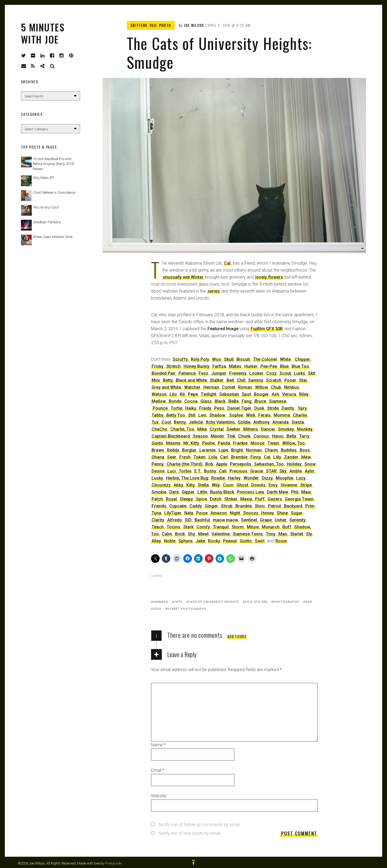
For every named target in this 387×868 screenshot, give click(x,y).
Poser (290, 380)
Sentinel (249, 520)
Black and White (191, 380)
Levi (202, 415)
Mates (235, 366)
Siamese (278, 401)
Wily (216, 485)
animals (161, 602)
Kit (182, 394)
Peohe (208, 443)
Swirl (260, 541)
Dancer (268, 429)
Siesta (298, 422)
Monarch (271, 527)
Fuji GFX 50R (256, 602)
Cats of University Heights (214, 602)
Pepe (193, 394)
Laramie (207, 450)
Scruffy (180, 359)
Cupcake (178, 506)
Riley (304, 394)
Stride (273, 408)
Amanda (281, 422)
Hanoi (278, 436)
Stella (203, 485)
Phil (295, 492)
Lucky (157, 478)
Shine (282, 513)
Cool (166, 422)
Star (303, 380)
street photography (187, 609)
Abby (178, 485)
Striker (231, 499)
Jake (200, 541)
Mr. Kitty (191, 443)
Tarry (304, 436)
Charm (271, 450)
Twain (273, 443)
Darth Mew (277, 492)
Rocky (214, 541)
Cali (223, 471)
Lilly (277, 457)
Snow (310, 464)
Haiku (191, 408)
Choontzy (161, 485)
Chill (241, 380)
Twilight (209, 394)
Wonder (251, 478)
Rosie (281, 541)
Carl (224, 457)
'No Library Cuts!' (46, 207)
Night (235, 513)
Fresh (185, 457)
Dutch (216, 499)
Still (192, 415)
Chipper (302, 359)
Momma (282, 415)
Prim (310, 506)
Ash (275, 394)
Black (220, 401)
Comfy (203, 527)
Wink (251, 415)
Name (158, 745)
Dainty (288, 408)
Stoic (260, 506)
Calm (167, 534)
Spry (302, 408)
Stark (188, 527)
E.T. (198, 471)
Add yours (237, 636)
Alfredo (175, 520)
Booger (261, 394)
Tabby (157, 415)
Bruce (260, 401)
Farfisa (219, 366)
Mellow (159, 401)
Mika (202, 429)
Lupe (223, 450)
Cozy (271, 373)
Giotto (246, 541)
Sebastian (229, 394)
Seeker (233, 429)
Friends (159, 506)
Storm (238, 527)
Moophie (284, 478)
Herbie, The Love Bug (187, 478)
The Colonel (265, 359)
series (214, 291)
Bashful (202, 520)
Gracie (257, 471)
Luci (172, 471)
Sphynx (186, 541)
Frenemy (238, 373)
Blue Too (300, 366)
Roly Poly (200, 359)
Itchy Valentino (220, 422)
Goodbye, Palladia (47, 222)
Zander (291, 457)
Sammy (256, 380)
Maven (217, 436)
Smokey (286, 429)
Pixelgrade (113, 863)
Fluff (260, 499)
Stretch (173, 366)
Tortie (176, 408)
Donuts (258, 485)
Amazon (219, 513)
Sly (309, 534)
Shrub (227, 506)
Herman (211, 387)
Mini (156, 380)
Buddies (289, 450)
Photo (165, 25)
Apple (222, 464)
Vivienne (289, 485)
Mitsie (253, 527)
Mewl (203, 534)
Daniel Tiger (239, 408)
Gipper (188, 492)
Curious (261, 436)
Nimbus (292, 387)
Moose (257, 443)
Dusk (259, 408)
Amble (296, 471)
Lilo (173, 394)
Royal (171, 499)
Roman (245, 387)
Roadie (218, 478)
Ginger (211, 506)
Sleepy (186, 499)
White (285, 359)
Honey (268, 513)
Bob (209, 464)
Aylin (309, 471)
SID (188, 520)
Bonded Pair (164, 373)
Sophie (236, 415)
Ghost (242, 485)
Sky (283, 471)
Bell (230, 380)
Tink (231, 436)
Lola (213, 457)
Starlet (297, 534)
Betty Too (176, 415)
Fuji (153, 25)
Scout (285, 373)
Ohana (158, 457)
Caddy (196, 506)
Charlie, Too (182, 429)
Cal (227, 263)
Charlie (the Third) (184, 464)
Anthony (261, 422)
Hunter (251, 366)
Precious (238, 471)
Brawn (158, 450)
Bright (237, 450)
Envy (273, 485)
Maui (306, 492)
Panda (224, 443)
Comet (229, 387)
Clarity (158, 520)
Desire (158, 471)
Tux (155, 422)
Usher (281, 520)
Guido (157, 443)
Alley (156, 541)
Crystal (217, 429)
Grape (266, 520)
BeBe (234, 401)
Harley (234, 478)
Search (52, 66)
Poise (202, 513)
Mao (283, 534)
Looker (256, 373)
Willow (261, 387)
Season (200, 436)
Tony (271, 534)
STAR (271, 471)
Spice (201, 499)
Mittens (251, 429)
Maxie (246, 499)
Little (202, 492)
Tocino (173, 527)
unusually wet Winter (183, 277)
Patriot (275, 506)
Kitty (191, 485)
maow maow (225, 520)
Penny (158, 464)
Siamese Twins (248, 534)
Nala (189, 513)
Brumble (244, 506)
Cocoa (191, 401)
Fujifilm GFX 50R (267, 329)
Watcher (192, 387)
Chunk (244, 436)
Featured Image (223, 329)
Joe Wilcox (194, 25)
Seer (172, 457)
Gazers (275, 499)
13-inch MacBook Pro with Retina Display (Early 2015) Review (53, 164)
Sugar (297, 513)
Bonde (175, 401)
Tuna (156, 513)
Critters (139, 25)
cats (178, 602)
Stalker (217, 380)
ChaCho (160, 429)
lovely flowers (269, 277)
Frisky (157, 366)
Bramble (239, 457)
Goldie (244, 422)
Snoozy (251, 513)
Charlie (300, 415)
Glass (206, 401)
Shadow (217, 415)
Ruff (287, 527)
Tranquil (221, 527)
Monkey (305, 429)
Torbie (185, 471)
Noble (170, 541)
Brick (180, 534)
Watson (159, 394)
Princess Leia (250, 492)
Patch (157, 499)
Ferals (264, 415)
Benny (180, 422)
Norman (254, 450)
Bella (291, 436)
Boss (305, 450)
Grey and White (166, 387)
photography (286, 602)
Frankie (240, 443)
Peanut (230, 541)
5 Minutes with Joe (43, 33)
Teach (158, 527)
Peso (219, 408)
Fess (203, 373)
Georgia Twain (299, 499)
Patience (187, 373)
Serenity (298, 520)
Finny (256, 457)
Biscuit (243, 359)
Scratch (274, 380)
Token (200, 457)
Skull (229, 359)
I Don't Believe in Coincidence (54, 192)
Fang (247, 401)
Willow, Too (293, 443)
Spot (246, 394)
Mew (306, 457)
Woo (217, 359)
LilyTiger (173, 513)
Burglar (189, 450)
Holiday (294, 464)
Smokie (159, 492)
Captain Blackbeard (171, 436)
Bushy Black (222, 492)
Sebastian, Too (269, 464)
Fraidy (205, 408)
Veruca (289, 394)
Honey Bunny (196, 366)
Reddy (173, 450)
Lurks (300, 373)
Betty (168, 380)
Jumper (219, 373)
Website (159, 796)
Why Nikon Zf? (43, 178)
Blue (284, 366)
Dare (174, 492)
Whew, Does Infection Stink (53, 237)
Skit (312, 373)
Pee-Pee (269, 366)
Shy (191, 534)
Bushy (210, 471)
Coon (228, 485)
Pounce (160, 408)
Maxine (173, 443)
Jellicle (196, 422)
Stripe (306, 485)
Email (158, 770)
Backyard (293, 506)
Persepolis (241, 464)
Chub (276, 387)
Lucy (301, 478)
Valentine (221, 534)
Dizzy (267, 478)
